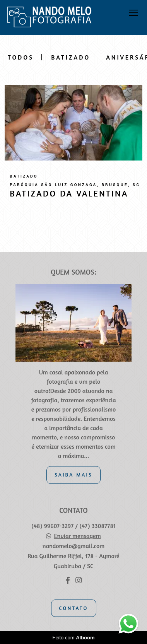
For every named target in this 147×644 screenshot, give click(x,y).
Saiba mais (73, 475)
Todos (21, 57)
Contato (74, 608)
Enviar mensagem (77, 536)
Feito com (73, 638)
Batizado (71, 57)
